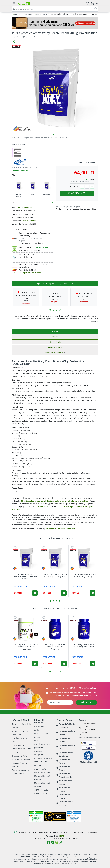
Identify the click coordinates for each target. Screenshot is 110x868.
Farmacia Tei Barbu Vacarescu (66, 726)
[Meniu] (14, 3)
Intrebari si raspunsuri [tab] (55, 353)
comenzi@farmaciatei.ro (89, 738)
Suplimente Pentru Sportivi (24, 14)
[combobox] (55, 9)
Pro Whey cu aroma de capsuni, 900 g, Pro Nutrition (55, 647)
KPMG (62, 836)
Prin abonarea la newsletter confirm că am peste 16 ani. (73, 693)
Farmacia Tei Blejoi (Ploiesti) (66, 803)
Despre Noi (39, 726)
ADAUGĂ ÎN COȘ (77, 193)
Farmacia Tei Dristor (63, 740)
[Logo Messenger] (53, 842)
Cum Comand (18, 745)
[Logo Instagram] (57, 842)
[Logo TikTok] (61, 842)
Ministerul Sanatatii (43, 772)
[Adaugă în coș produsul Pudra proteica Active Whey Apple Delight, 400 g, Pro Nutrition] (64, 593)
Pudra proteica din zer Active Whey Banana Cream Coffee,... (26, 576)
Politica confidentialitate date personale (43, 744)
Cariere (37, 730)
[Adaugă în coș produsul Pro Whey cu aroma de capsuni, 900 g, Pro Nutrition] (64, 664)
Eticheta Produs (29, 221)
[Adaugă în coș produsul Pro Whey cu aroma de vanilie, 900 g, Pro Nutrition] (93, 664)
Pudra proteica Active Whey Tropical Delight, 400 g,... (84, 575)
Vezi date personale (77, 696)
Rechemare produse (21, 770)
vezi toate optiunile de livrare (26, 273)
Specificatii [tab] (55, 337)
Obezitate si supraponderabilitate (36, 501)
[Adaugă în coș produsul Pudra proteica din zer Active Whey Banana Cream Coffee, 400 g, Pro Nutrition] (35, 593)
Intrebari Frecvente (20, 763)
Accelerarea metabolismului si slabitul (71, 501)
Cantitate (74, 187)
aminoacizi (43, 506)
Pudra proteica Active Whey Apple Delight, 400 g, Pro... (55, 575)
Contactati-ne (18, 773)
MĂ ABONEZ (87, 703)
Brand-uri (16, 766)
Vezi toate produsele (88, 162)
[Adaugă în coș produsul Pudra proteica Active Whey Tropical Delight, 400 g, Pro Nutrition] (93, 593)
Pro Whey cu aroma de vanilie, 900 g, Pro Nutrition (84, 645)
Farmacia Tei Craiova (63, 796)
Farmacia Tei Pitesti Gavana (66, 782)
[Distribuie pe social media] (14, 42)
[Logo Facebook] (48, 842)
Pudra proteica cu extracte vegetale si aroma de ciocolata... (26, 647)
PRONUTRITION (25, 207)
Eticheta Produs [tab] (55, 347)
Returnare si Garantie (21, 759)
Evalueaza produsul (20, 170)
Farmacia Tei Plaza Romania (66, 733)
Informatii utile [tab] (55, 342)
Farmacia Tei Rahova (63, 761)
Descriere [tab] (55, 331)
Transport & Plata (19, 756)
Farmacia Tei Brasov (63, 789)
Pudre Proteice (42, 14)
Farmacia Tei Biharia (63, 768)
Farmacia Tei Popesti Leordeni (65, 775)
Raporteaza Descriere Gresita (60, 528)
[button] (53, 134)
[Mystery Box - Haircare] (55, 23)
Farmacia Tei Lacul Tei (66, 747)
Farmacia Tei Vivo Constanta (65, 754)
